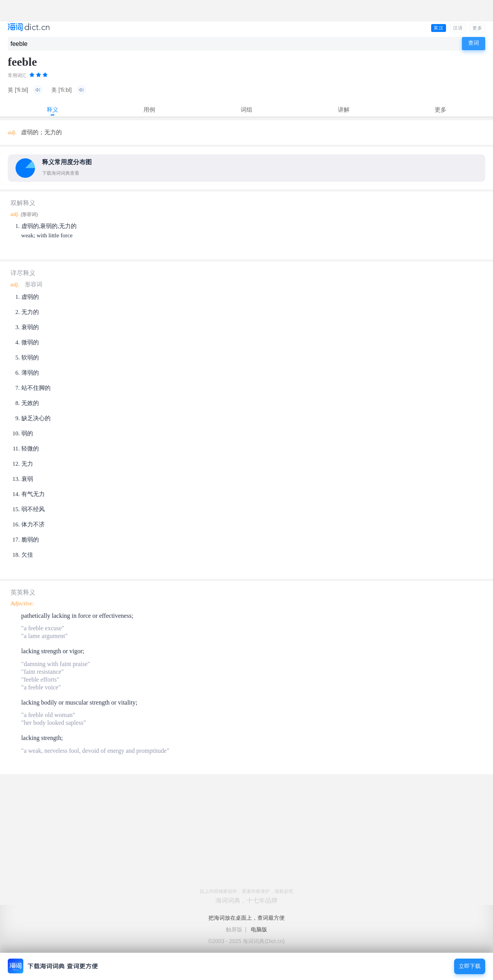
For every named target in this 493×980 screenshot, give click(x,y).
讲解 (344, 110)
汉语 (458, 28)
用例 (149, 110)
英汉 (439, 28)
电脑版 (259, 929)
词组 (247, 110)
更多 (477, 28)
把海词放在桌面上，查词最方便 (247, 918)
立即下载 (470, 966)
